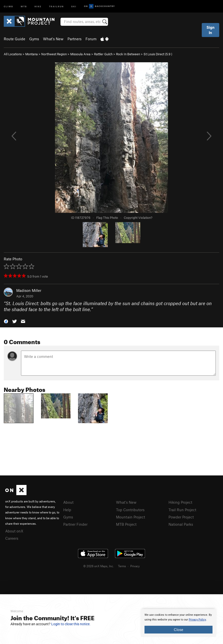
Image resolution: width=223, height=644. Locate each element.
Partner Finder (75, 524)
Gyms (34, 39)
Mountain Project (130, 517)
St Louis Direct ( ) (158, 54)
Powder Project (181, 517)
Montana (31, 54)
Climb (8, 6)
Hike (38, 6)
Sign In (210, 30)
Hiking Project (180, 502)
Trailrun (56, 6)
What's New (53, 39)
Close (178, 629)
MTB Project (126, 524)
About (68, 502)
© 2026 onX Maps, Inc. (98, 566)
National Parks (181, 524)
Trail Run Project (182, 510)
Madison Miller (29, 290)
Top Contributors (130, 510)
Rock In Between (128, 54)
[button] (6, 321)
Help (67, 510)
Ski (74, 6)
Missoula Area (80, 54)
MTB (24, 6)
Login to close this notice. (71, 624)
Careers (12, 538)
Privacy (135, 566)
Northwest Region (54, 54)
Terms (122, 566)
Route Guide (14, 39)
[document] (178, 623)
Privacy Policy (197, 620)
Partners (74, 39)
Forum (91, 39)
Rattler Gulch (103, 54)
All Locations (13, 54)
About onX (14, 531)
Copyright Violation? (138, 218)
